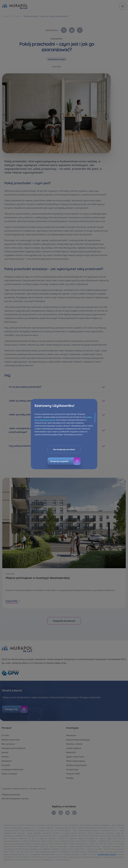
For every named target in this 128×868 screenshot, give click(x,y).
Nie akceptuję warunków (64, 449)
